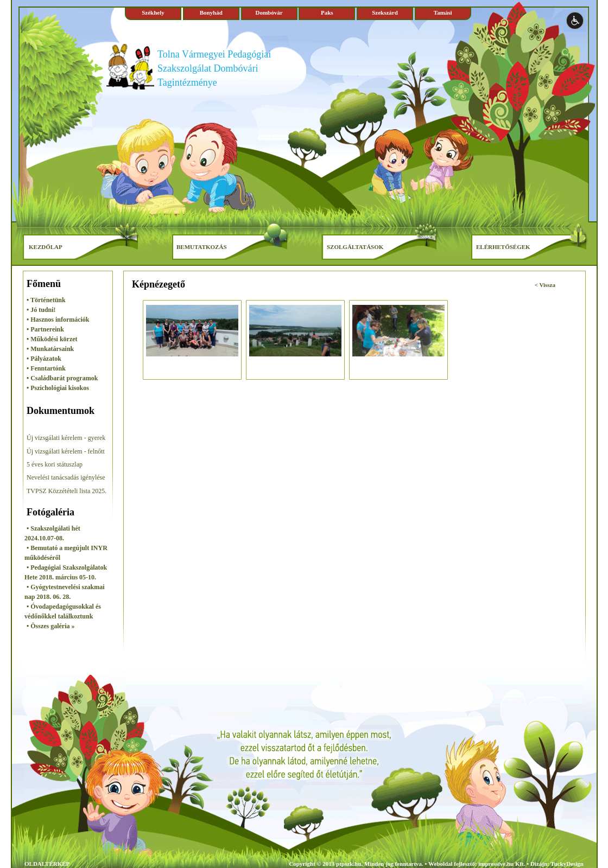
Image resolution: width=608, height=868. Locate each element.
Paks (327, 12)
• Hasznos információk (58, 320)
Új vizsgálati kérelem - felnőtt (66, 451)
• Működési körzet (52, 339)
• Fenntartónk (46, 368)
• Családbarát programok (62, 378)
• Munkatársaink (50, 349)
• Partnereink (45, 329)
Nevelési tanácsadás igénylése (66, 477)
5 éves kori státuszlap (55, 464)
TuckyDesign (567, 864)
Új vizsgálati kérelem (55, 438)
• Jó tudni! (41, 310)
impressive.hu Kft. (502, 864)
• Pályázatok (44, 359)
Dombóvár (269, 12)
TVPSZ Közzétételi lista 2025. (66, 491)
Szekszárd (385, 12)
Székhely (153, 12)
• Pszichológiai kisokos (58, 388)
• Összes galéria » (51, 626)
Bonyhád (211, 12)
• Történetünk (46, 300)
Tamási (443, 12)
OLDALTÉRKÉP (47, 864)
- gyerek (95, 438)
